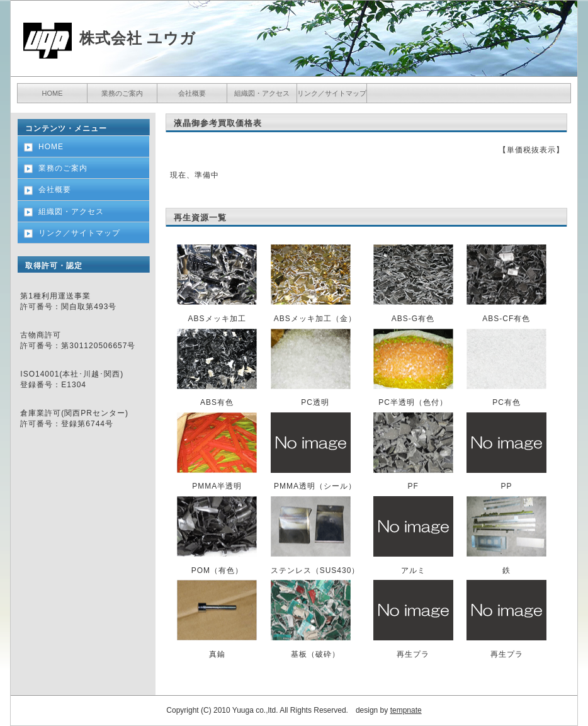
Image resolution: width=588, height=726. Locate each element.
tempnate (406, 710)
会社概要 (192, 93)
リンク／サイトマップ (332, 93)
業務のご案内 (122, 93)
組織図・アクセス (262, 93)
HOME (53, 93)
